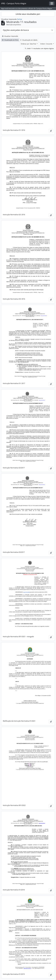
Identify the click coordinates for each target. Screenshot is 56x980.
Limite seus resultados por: (28, 14)
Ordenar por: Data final (29, 44)
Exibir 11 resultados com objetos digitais (39, 48)
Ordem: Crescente (47, 44)
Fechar (20, 19)
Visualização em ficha (10, 40)
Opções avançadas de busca (16, 30)
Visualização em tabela (29, 40)
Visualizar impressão (10, 36)
